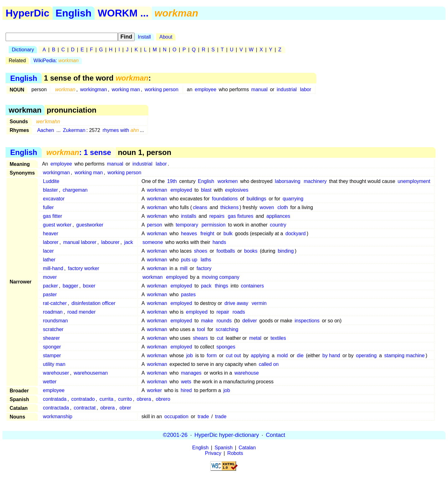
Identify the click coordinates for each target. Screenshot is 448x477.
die (300, 355)
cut (220, 338)
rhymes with (121, 130)
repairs (217, 216)
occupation (176, 416)
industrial (287, 89)
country (278, 225)
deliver (250, 321)
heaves (189, 234)
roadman (53, 312)
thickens (229, 207)
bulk (228, 234)
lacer (48, 251)
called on (269, 364)
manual (259, 89)
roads (239, 312)
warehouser (56, 373)
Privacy (213, 453)
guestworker (90, 225)
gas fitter (52, 216)
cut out (233, 355)
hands (219, 242)
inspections (307, 321)
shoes (201, 251)
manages (191, 373)
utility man (54, 364)
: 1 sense (79, 152)
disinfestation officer (93, 303)
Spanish (224, 448)
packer (50, 286)
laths (206, 260)
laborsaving (288, 181)
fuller (48, 207)
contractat (85, 408)
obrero (163, 399)
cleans (200, 207)
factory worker (83, 268)
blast (206, 190)
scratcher (53, 329)
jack (128, 242)
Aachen (45, 130)
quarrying (293, 199)
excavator (54, 199)
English (74, 13)
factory (204, 268)
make (207, 321)
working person (162, 89)
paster (50, 295)
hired (186, 390)
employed (181, 190)
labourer (110, 242)
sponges (226, 347)
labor (306, 89)
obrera (144, 399)
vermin (259, 303)
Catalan (247, 448)
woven (267, 207)
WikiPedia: (56, 61)
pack (206, 286)
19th (172, 181)
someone (153, 242)
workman (157, 190)
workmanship (58, 416)
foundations (225, 199)
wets (186, 382)
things (222, 286)
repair (223, 312)
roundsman (55, 321)
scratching (227, 329)
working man (126, 89)
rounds (224, 321)
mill (184, 268)
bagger (70, 286)
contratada (55, 399)
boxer (89, 286)
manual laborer (80, 242)
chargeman (75, 190)
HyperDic (28, 13)
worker (154, 390)
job (190, 355)
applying (260, 355)
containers (252, 286)
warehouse (247, 373)
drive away (236, 303)
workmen (228, 181)
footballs (226, 251)
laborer (51, 242)
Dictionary (23, 50)
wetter (50, 382)
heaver (51, 234)
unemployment (414, 181)
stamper (52, 355)
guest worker (57, 225)
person (154, 225)
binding (286, 251)
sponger (52, 347)
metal (255, 338)
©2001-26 (175, 435)
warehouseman (91, 373)
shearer (51, 338)
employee (205, 89)
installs (189, 216)
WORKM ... (123, 13)
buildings (257, 199)
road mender (82, 312)
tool (201, 329)
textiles (278, 338)
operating (366, 355)
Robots (235, 453)
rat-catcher (55, 303)
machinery (315, 181)
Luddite (51, 181)
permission (214, 225)
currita (106, 399)
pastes (188, 295)
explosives (237, 190)
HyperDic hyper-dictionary (227, 435)
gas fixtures (240, 216)
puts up (189, 260)
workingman (93, 89)
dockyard (296, 234)
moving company (221, 277)
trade (203, 416)
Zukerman (74, 130)
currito (125, 399)
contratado (83, 399)
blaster (50, 190)
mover (50, 277)
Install (144, 37)
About (166, 37)
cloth (283, 207)
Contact (275, 435)
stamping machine (404, 355)
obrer (125, 408)
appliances (278, 216)
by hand (331, 355)
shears (200, 338)
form (212, 355)
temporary (187, 225)
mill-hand (53, 268)
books (251, 251)
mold (282, 355)
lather (49, 260)
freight (207, 234)
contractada (56, 408)
